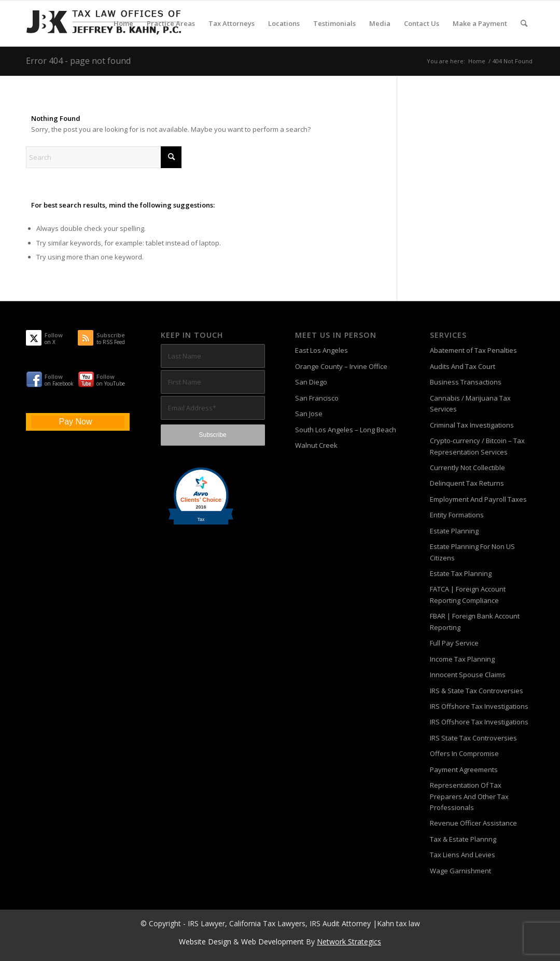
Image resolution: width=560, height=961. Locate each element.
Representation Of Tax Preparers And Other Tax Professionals (469, 796)
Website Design (205, 942)
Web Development (272, 942)
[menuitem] (123, 23)
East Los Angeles (321, 350)
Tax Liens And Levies (463, 855)
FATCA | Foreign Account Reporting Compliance (468, 594)
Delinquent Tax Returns (467, 483)
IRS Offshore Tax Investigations (479, 706)
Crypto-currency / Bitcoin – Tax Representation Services (477, 446)
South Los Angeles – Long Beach (346, 430)
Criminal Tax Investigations (472, 425)
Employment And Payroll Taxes (478, 499)
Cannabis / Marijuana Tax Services (470, 403)
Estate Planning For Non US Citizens (472, 552)
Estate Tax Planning (461, 573)
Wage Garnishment (460, 871)
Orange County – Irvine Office (341, 366)
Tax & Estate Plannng (463, 839)
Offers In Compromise (464, 753)
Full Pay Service (454, 643)
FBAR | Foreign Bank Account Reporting (475, 621)
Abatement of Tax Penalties (473, 350)
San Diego (311, 382)
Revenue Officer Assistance (473, 823)
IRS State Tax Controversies (473, 738)
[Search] (524, 23)
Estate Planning (454, 531)
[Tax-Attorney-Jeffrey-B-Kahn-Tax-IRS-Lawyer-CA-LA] (104, 23)
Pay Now (75, 422)
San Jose (309, 414)
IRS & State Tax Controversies (477, 691)
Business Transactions (466, 382)
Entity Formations (457, 515)
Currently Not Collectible (467, 468)
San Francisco (317, 398)
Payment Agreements (464, 770)
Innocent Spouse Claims (468, 675)
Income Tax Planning (462, 659)
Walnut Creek (316, 445)
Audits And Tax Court (463, 366)
